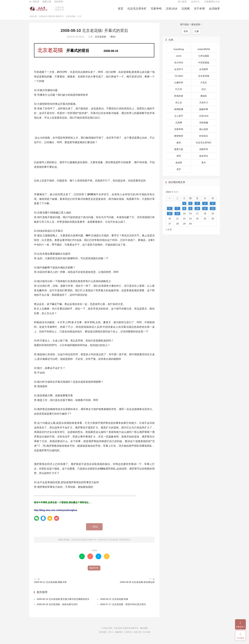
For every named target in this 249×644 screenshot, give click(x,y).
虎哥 (179, 160)
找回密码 (59, 4)
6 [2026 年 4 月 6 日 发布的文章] (170, 213)
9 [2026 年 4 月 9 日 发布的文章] (190, 213)
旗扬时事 (204, 113)
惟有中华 (94, 572)
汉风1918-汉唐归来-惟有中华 (40, 11)
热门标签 (182, 4)
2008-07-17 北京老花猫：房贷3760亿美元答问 (123, 608)
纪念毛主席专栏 (137, 11)
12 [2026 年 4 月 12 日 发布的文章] (213, 213)
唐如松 (204, 100)
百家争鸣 (156, 11)
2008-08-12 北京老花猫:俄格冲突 (50, 586)
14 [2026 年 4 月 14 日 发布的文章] (177, 218)
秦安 (179, 147)
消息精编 (204, 127)
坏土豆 (179, 107)
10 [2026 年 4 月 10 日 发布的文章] (197, 213)
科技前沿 (204, 140)
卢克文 (204, 87)
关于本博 (199, 11)
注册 (197, 35)
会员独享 (214, 11)
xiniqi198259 (204, 53)
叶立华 (179, 93)
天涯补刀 (204, 107)
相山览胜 (204, 133)
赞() (113, 41)
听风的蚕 (179, 100)
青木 (204, 167)
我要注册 (47, 4)
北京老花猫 (71, 20)
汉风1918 (172, 11)
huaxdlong (179, 53)
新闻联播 (179, 113)
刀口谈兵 (179, 80)
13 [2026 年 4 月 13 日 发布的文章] (170, 218)
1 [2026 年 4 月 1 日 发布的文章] (184, 207)
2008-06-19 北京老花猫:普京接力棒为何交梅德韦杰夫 (63, 603)
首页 (121, 11)
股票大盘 (179, 153)
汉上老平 (179, 120)
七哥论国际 (204, 60)
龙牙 (179, 174)
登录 (186, 35)
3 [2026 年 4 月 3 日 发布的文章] (197, 207)
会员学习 (179, 73)
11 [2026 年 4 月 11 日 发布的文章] (205, 213)
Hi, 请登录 (34, 4)
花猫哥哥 (204, 153)
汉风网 (186, 11)
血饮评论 (204, 160)
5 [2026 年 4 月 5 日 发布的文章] (213, 207)
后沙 (204, 93)
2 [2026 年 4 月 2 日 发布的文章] (190, 207)
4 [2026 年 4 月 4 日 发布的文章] (205, 207)
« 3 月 (169, 234)
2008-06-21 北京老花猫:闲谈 (114, 603)
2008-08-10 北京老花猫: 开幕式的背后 (94, 35)
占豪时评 (179, 87)
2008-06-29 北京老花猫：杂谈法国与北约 (57, 608)
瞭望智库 (179, 140)
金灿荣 (179, 167)
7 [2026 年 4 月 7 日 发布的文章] (177, 213)
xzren (179, 60)
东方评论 (179, 67)
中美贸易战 (204, 67)
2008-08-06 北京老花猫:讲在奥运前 (137, 586)
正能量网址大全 (212, 4)
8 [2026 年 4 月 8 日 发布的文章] (184, 213)
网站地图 (144, 632)
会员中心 (195, 4)
